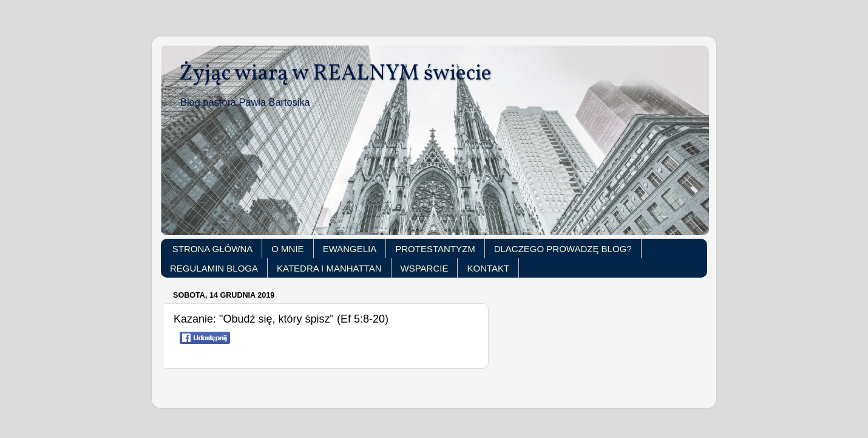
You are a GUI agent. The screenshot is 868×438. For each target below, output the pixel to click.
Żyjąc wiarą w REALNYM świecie (335, 74)
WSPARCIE (425, 268)
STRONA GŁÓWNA (213, 249)
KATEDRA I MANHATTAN (329, 268)
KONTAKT (488, 268)
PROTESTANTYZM (435, 249)
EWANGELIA (350, 249)
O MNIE (287, 249)
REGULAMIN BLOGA (214, 268)
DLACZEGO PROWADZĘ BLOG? (563, 249)
